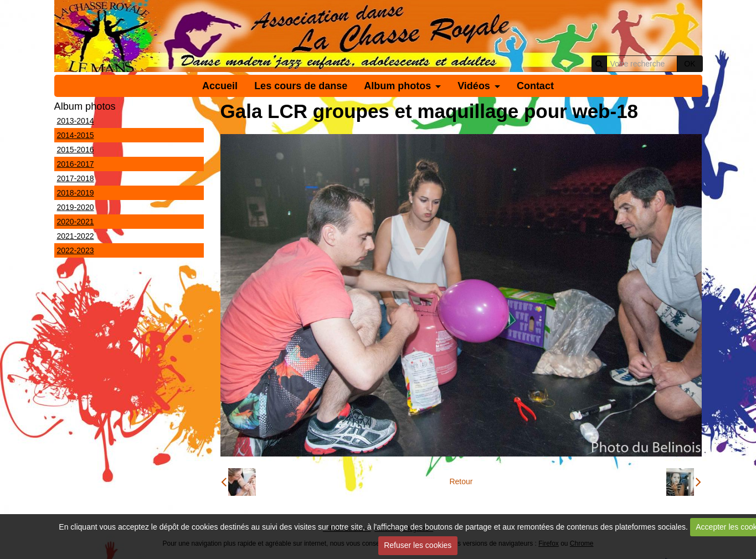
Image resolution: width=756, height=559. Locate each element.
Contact (535, 86)
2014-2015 (76, 135)
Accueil (220, 86)
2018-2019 (76, 193)
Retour (461, 481)
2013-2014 (76, 121)
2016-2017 (76, 164)
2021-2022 (76, 236)
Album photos (397, 86)
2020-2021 (76, 222)
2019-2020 (76, 207)
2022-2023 (76, 250)
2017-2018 (76, 178)
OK (690, 64)
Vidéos (474, 86)
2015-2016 (76, 150)
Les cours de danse (301, 86)
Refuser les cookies (418, 545)
